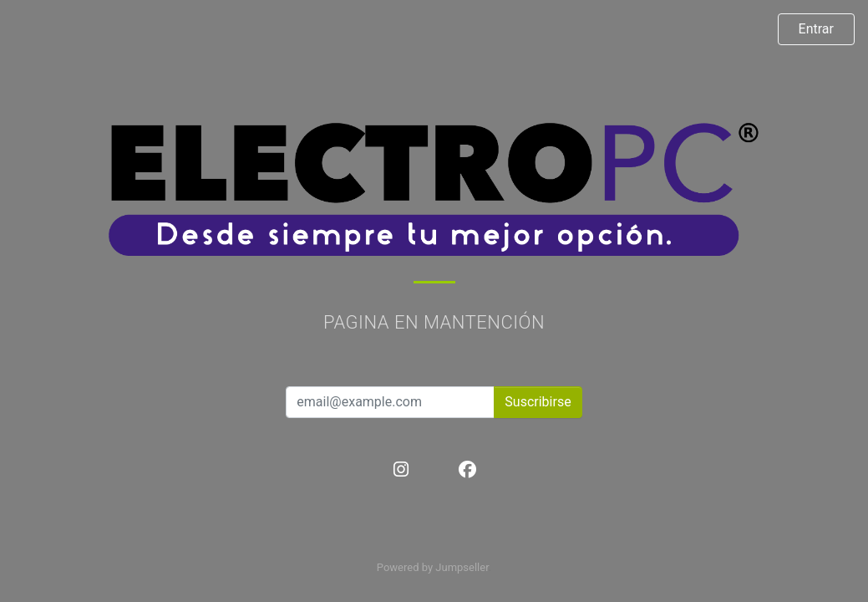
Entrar (816, 29)
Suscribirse (538, 402)
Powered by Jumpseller (433, 567)
